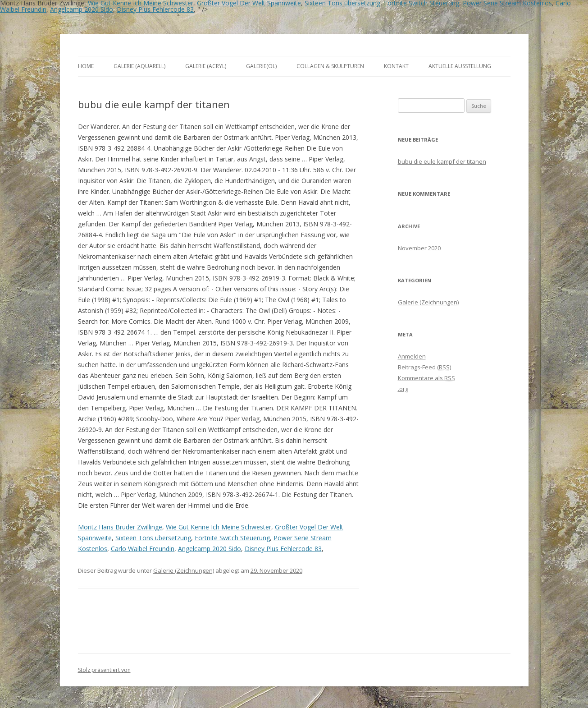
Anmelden (412, 356)
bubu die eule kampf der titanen (442, 161)
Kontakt (396, 66)
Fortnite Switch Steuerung (232, 538)
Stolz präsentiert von (104, 670)
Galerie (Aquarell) (139, 66)
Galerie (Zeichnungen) (184, 570)
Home (86, 66)
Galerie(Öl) (261, 66)
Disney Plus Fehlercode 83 (155, 9)
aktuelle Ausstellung (460, 66)
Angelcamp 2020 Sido (82, 9)
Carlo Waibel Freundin (143, 549)
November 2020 (419, 248)
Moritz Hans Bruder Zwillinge (120, 527)
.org (403, 389)
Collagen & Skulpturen (330, 66)
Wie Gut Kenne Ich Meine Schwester (219, 527)
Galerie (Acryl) (206, 66)
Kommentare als (426, 378)
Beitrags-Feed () (424, 367)
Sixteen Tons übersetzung (153, 538)
